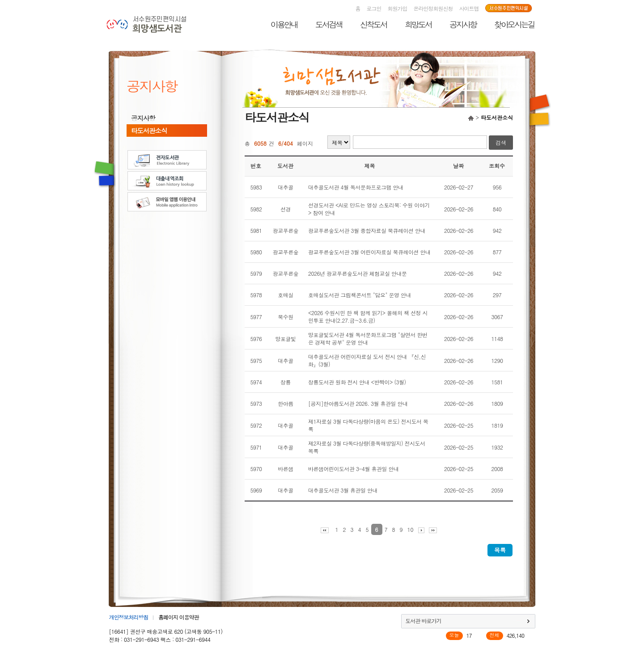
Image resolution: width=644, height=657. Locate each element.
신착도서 (373, 24)
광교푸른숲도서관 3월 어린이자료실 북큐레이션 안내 (369, 252)
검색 (501, 142)
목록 (500, 550)
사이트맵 (469, 8)
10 (411, 529)
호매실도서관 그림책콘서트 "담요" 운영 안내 (360, 295)
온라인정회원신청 (433, 8)
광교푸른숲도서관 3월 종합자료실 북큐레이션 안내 (367, 230)
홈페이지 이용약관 (178, 617)
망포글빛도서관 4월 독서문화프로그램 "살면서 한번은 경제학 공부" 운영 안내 (368, 338)
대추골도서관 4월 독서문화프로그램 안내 (356, 187)
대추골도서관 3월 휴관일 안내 (343, 490)
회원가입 (398, 8)
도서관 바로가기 (424, 621)
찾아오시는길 (514, 24)
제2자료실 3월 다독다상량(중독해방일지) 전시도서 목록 (367, 447)
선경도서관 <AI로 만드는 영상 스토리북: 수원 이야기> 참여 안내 (369, 209)
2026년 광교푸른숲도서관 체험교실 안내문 (358, 273)
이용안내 (284, 24)
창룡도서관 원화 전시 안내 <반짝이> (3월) (357, 382)
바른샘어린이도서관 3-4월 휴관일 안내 (354, 469)
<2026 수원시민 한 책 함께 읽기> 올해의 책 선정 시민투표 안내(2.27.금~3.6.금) (368, 316)
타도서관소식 (149, 131)
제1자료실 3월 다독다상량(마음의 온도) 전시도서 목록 (368, 425)
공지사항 (463, 24)
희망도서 (418, 24)
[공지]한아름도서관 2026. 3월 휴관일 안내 (358, 403)
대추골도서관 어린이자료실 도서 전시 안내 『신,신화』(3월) (367, 360)
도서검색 (329, 24)
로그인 (374, 8)
